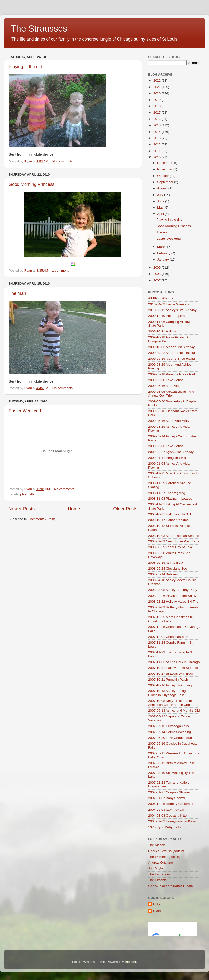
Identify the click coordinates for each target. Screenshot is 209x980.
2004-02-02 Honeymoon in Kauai (172, 821)
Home (74, 509)
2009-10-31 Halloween (165, 331)
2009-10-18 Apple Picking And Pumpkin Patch (170, 339)
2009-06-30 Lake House (166, 380)
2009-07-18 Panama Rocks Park (172, 374)
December (165, 163)
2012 (157, 144)
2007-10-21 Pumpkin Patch (168, 679)
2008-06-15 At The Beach (167, 563)
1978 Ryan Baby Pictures (167, 827)
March (162, 247)
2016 (157, 119)
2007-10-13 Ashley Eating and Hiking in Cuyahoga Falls (170, 693)
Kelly (157, 904)
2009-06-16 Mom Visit (164, 386)
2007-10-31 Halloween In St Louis (173, 668)
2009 (157, 268)
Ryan (157, 911)
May (161, 208)
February (164, 253)
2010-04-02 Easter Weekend (169, 304)
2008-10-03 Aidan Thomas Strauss (174, 536)
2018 (157, 106)
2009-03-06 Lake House (166, 446)
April (161, 214)
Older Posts (125, 509)
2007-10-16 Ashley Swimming (170, 685)
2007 (157, 280)
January (164, 260)
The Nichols (157, 845)
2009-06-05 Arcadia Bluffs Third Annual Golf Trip (171, 394)
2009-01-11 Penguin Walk (167, 458)
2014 (157, 132)
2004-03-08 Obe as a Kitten (168, 815)
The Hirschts (157, 880)
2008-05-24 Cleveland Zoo (168, 568)
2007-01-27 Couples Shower (169, 792)
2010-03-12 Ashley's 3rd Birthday (172, 310)
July (161, 195)
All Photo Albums (161, 298)
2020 (157, 93)
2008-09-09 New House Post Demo (174, 541)
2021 (157, 87)
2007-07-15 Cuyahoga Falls (169, 726)
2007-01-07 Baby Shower (167, 798)
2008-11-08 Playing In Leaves (170, 499)
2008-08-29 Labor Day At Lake (171, 547)
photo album (29, 494)
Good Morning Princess (32, 184)
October (164, 176)
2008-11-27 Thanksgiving (167, 493)
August (163, 188)
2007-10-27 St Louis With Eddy (171, 674)
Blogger (131, 962)
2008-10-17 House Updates (168, 520)
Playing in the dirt (26, 67)
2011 (157, 151)
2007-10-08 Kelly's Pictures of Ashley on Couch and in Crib (170, 703)
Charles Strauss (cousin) (166, 851)
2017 (157, 113)
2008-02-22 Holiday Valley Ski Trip (173, 601)
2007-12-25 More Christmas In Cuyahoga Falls (170, 619)
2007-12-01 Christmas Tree (168, 637)
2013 (157, 138)
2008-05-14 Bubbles (163, 574)
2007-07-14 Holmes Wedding (170, 732)
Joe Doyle (156, 868)
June (161, 201)
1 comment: (61, 270)
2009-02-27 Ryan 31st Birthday (171, 452)
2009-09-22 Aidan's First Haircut (172, 353)
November (165, 169)
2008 (157, 274)
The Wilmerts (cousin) (164, 857)
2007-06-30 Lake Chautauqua (170, 738)
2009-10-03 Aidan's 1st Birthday (171, 347)
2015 (157, 125)
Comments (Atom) (42, 519)
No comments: (64, 161)
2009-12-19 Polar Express (167, 316)
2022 (157, 81)
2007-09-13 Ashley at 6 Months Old (174, 711)
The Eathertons (159, 874)
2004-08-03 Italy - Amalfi (166, 810)
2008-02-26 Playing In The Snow (172, 596)
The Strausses (39, 29)
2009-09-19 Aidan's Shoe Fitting (172, 359)
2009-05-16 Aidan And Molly (169, 421)
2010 (157, 157)
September (166, 182)
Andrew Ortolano (161, 863)
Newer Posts (22, 509)
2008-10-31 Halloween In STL (170, 514)
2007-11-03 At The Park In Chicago (174, 662)
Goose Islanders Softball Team (171, 886)
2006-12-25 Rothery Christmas (171, 804)
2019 (157, 100)
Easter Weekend (25, 411)
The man (17, 293)
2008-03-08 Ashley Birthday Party (173, 590)
